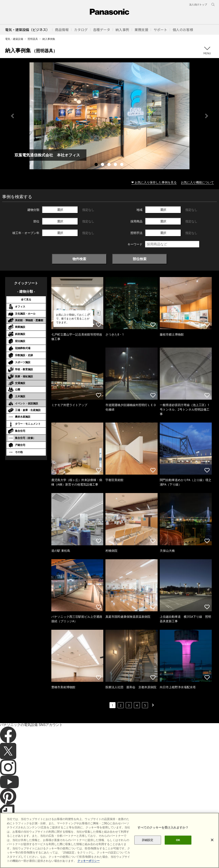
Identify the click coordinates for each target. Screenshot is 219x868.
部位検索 (140, 259)
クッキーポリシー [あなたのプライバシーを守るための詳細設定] (89, 861)
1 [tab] (97, 165)
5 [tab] (122, 165)
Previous (12, 116)
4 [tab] (116, 165)
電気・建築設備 (14, 39)
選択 (60, 210)
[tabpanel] (109, 116)
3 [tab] (109, 165)
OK (178, 840)
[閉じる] (212, 840)
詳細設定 (148, 840)
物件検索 (79, 259)
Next (207, 116)
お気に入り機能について (197, 182)
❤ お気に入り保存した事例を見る (154, 182)
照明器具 (33, 39)
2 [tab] (103, 165)
